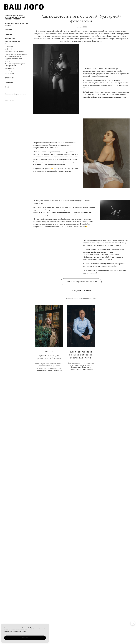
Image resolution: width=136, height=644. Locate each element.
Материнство (10, 68)
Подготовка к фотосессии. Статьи (17, 24)
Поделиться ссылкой (82, 291)
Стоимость (10, 78)
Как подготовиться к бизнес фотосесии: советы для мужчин (81, 355)
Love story (8, 71)
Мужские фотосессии (12, 41)
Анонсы (8, 30)
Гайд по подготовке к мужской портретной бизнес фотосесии (15, 17)
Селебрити (9, 46)
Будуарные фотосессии (13, 59)
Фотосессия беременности (15, 52)
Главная (8, 34)
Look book (8, 49)
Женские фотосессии (12, 44)
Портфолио (10, 39)
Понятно (25, 638)
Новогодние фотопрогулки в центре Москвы (15, 65)
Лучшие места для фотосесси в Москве (49, 357)
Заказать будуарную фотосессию (81, 282)
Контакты (9, 82)
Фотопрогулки (10, 73)
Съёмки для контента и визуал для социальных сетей (16, 55)
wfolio (12, 100)
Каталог (8, 61)
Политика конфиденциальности (15, 94)
